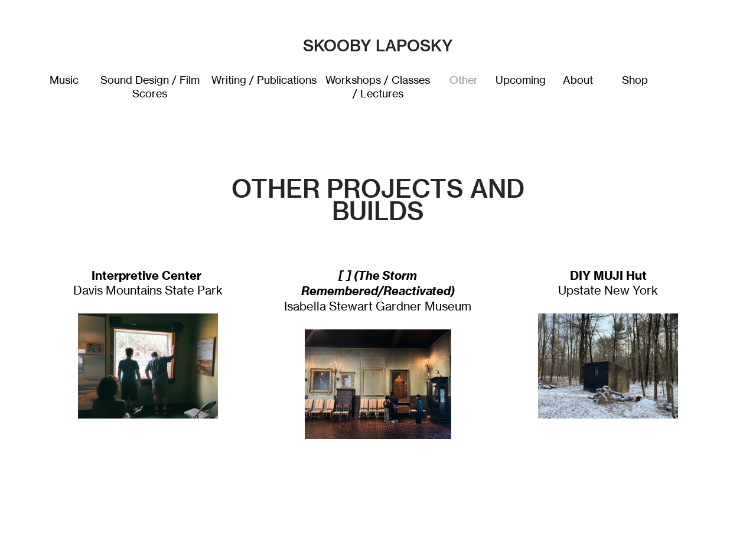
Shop (635, 80)
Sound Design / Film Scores (150, 87)
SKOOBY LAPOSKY (378, 45)
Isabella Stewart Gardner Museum (378, 291)
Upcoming (521, 80)
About (578, 80)
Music (64, 80)
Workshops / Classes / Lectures (378, 87)
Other (464, 80)
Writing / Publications (264, 80)
